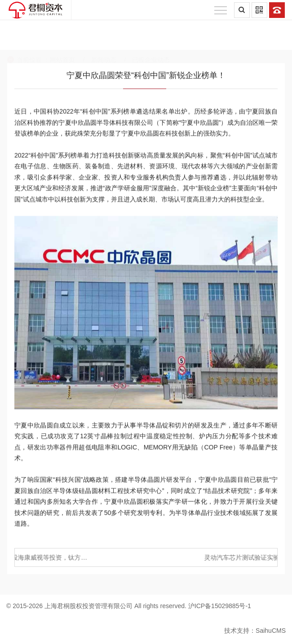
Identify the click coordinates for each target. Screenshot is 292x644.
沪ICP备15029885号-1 (220, 606)
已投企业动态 (151, 40)
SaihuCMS (271, 631)
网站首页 (62, 40)
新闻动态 (104, 40)
